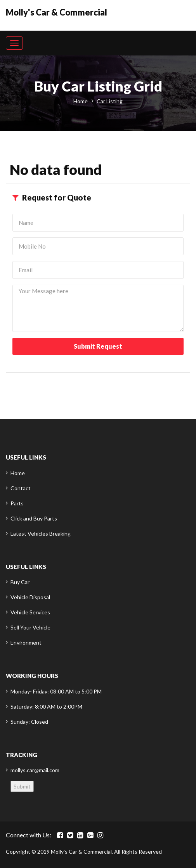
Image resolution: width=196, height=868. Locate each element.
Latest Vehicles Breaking (41, 533)
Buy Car (20, 582)
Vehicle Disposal (30, 597)
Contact (21, 488)
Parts (17, 503)
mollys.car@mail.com (35, 770)
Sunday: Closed (29, 722)
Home (81, 101)
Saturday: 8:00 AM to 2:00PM (46, 706)
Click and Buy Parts (34, 518)
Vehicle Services (30, 612)
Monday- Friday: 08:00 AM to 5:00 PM (56, 691)
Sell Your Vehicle (30, 627)
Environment (26, 642)
